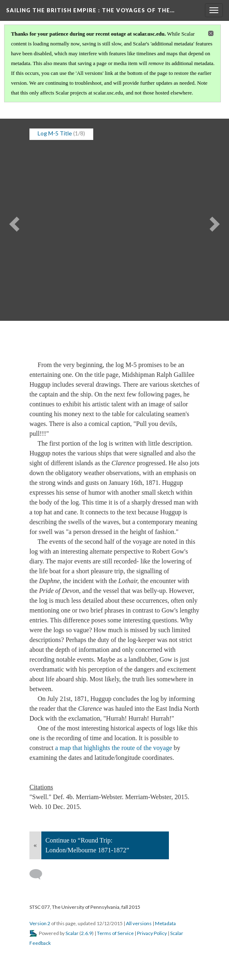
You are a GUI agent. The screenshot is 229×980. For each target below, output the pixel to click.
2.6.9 (86, 933)
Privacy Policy (152, 933)
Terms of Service (115, 933)
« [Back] (35, 845)
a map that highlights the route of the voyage (114, 748)
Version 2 (40, 923)
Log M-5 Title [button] (55, 133)
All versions (139, 923)
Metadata (165, 923)
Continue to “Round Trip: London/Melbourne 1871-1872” (87, 845)
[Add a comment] (39, 874)
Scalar (72, 933)
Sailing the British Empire (90, 10)
